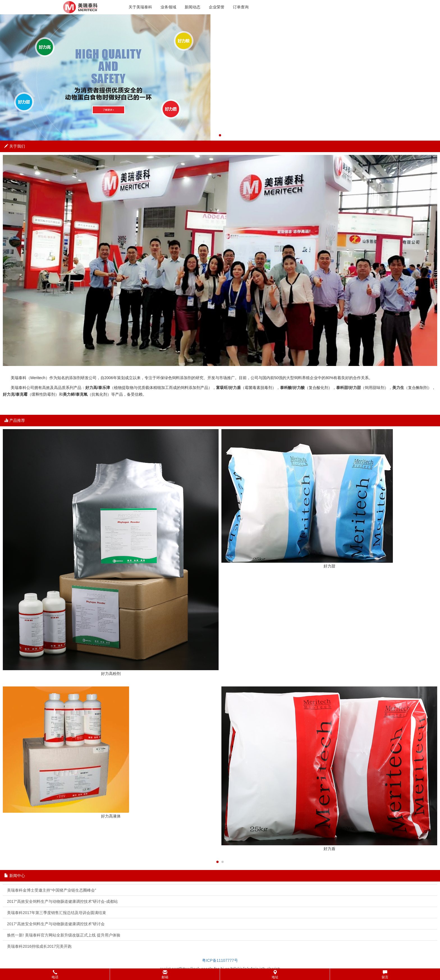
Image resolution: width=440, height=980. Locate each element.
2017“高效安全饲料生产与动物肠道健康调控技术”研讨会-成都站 (62, 901)
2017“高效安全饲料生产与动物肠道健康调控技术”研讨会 (56, 924)
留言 (385, 975)
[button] (220, 974)
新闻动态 (192, 7)
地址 (275, 975)
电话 (55, 975)
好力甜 (329, 566)
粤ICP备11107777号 (220, 960)
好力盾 (329, 849)
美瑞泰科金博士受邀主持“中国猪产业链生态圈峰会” (51, 890)
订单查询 (241, 7)
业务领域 (168, 7)
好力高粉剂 (111, 674)
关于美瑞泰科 (140, 7)
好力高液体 (111, 816)
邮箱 (165, 975)
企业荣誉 (217, 7)
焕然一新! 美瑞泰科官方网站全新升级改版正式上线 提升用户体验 (64, 935)
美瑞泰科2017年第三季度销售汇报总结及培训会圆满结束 (57, 913)
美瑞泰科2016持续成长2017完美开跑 (39, 946)
